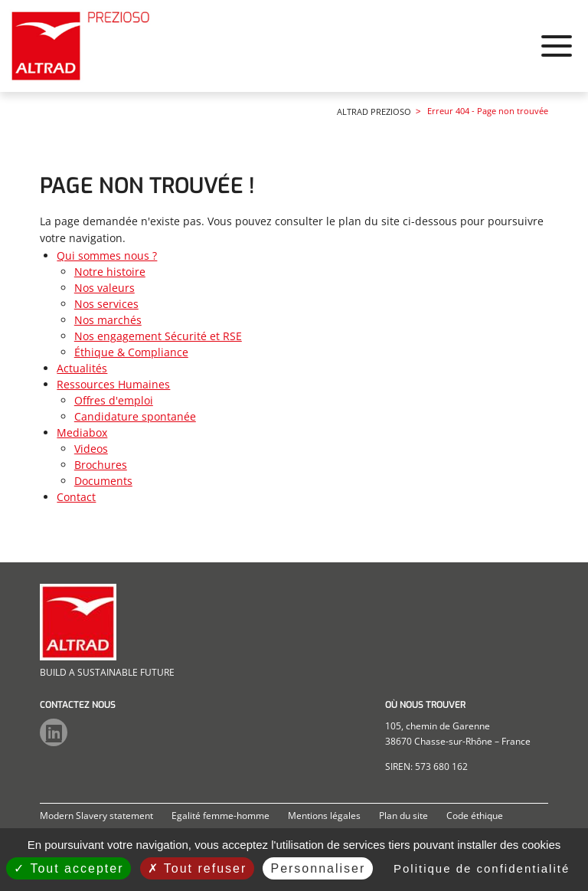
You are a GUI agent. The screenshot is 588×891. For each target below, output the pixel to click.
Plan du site (403, 816)
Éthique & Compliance (131, 356)
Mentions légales (324, 816)
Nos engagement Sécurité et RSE (158, 340)
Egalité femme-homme (220, 816)
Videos (91, 452)
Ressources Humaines (421, 66)
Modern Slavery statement (96, 816)
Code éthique (475, 816)
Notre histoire (110, 275)
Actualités (345, 66)
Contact (558, 66)
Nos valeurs (105, 292)
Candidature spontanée (135, 420)
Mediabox (494, 66)
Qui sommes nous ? (278, 66)
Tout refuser (198, 868)
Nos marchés (108, 324)
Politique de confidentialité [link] (482, 868)
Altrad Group (531, 18)
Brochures (101, 468)
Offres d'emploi (114, 404)
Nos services (106, 308)
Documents (103, 485)
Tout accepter (69, 868)
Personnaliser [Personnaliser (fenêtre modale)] (318, 868)
